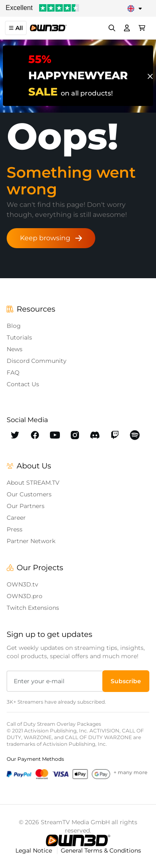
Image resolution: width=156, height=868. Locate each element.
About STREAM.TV (33, 483)
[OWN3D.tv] (78, 840)
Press (15, 529)
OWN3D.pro (25, 596)
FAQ (13, 372)
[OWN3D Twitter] (15, 435)
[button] (126, 681)
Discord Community (37, 361)
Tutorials (19, 337)
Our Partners (26, 506)
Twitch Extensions (33, 608)
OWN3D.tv (22, 584)
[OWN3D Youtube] (55, 435)
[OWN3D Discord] (95, 435)
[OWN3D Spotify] (135, 435)
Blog (14, 326)
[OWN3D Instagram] (75, 435)
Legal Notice (35, 850)
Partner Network (31, 541)
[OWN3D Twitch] (115, 435)
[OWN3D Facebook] (35, 435)
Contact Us (23, 384)
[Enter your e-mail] (55, 681)
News (15, 349)
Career (16, 518)
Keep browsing (51, 238)
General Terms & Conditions (101, 850)
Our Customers (29, 494)
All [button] (16, 28)
